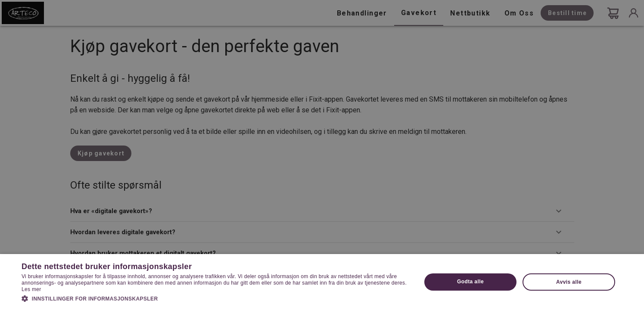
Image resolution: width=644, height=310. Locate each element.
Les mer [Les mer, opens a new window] (31, 289)
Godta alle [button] (470, 282)
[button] (215, 298)
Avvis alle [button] (569, 282)
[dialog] (322, 155)
